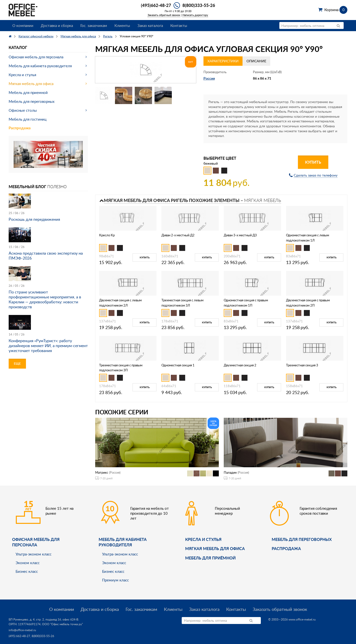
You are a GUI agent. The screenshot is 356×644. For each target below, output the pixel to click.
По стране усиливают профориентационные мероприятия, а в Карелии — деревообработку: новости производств (45, 299)
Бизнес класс (27, 571)
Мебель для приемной (28, 92)
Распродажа (20, 128)
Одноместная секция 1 (178, 365)
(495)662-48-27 (156, 5)
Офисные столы (23, 110)
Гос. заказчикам (94, 25)
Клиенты (122, 25)
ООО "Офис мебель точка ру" (62, 624)
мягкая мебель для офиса (215, 548)
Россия (209, 78)
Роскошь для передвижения (34, 219)
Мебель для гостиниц (28, 119)
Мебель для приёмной (210, 558)
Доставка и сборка (57, 25)
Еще (17, 364)
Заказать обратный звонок (164, 15)
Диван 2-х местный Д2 (178, 235)
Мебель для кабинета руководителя (40, 66)
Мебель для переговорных (32, 101)
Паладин (230, 472)
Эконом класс (28, 563)
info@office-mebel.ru (22, 630)
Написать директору (195, 15)
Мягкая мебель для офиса (31, 84)
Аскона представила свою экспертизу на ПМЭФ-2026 (46, 256)
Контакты (179, 25)
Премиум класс (115, 580)
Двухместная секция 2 (240, 365)
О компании (23, 25)
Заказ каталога (150, 25)
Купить (313, 162)
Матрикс (102, 472)
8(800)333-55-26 (199, 5)
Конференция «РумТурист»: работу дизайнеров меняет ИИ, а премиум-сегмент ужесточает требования (48, 346)
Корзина (336, 10)
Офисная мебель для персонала (36, 57)
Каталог (18, 47)
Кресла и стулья (22, 75)
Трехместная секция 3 (302, 365)
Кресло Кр (107, 235)
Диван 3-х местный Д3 (240, 235)
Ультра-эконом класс (33, 554)
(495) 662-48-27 (19, 636)
